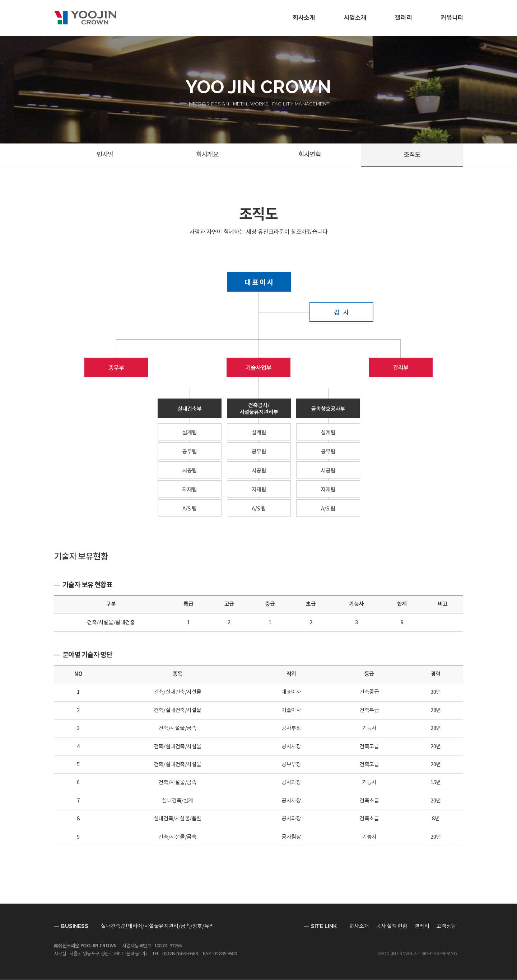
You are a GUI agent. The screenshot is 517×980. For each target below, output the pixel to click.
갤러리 (403, 18)
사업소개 (355, 18)
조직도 (412, 155)
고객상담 (446, 927)
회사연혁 (309, 155)
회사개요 (207, 155)
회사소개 (304, 18)
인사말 (105, 155)
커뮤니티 (452, 18)
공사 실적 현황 (392, 927)
